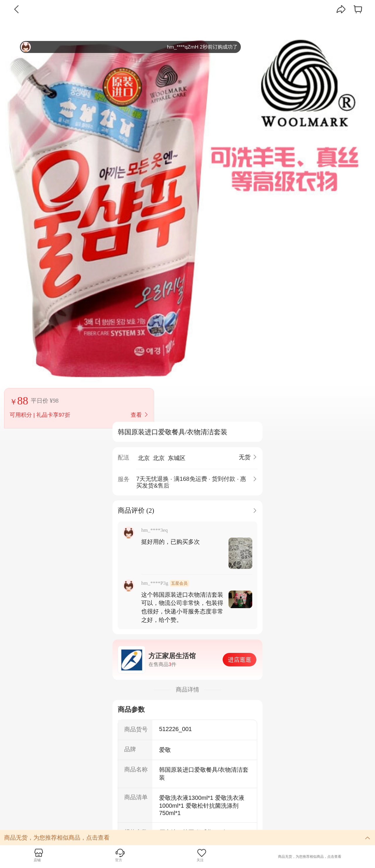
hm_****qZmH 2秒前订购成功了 (129, 47)
